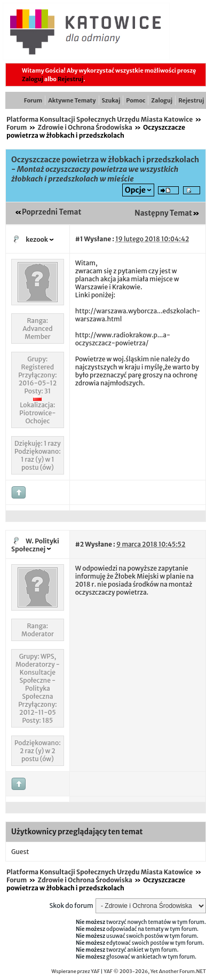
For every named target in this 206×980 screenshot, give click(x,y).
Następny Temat (163, 213)
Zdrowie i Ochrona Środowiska (85, 127)
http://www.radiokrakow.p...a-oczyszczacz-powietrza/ (123, 339)
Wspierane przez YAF (76, 971)
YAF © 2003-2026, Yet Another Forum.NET (155, 971)
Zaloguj (33, 79)
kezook (37, 239)
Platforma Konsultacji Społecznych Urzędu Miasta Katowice (100, 119)
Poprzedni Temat (51, 212)
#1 (79, 239)
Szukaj (111, 100)
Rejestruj (70, 79)
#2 (80, 544)
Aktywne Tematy (72, 100)
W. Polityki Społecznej (35, 545)
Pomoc (136, 100)
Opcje (135, 190)
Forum (33, 100)
